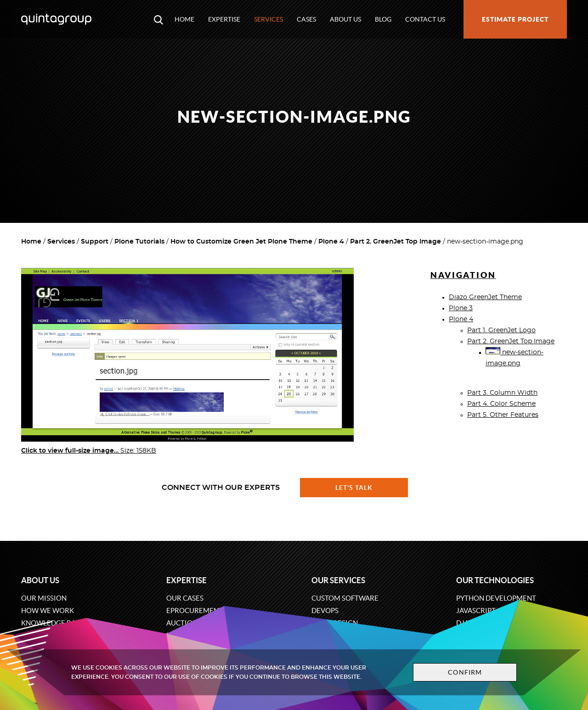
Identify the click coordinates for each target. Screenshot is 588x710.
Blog (383, 19)
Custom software (345, 598)
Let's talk (354, 488)
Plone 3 (461, 308)
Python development (496, 598)
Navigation (463, 275)
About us (345, 19)
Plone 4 (331, 242)
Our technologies (495, 580)
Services (269, 19)
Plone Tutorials (139, 242)
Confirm (465, 672)
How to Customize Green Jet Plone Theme (241, 242)
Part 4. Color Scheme (501, 404)
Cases (306, 19)
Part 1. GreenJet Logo (501, 330)
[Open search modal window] (158, 19)
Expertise (224, 19)
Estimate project (515, 19)
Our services (338, 580)
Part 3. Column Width (502, 393)
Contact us (425, 19)
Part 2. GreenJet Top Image (396, 242)
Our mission (44, 598)
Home (184, 19)
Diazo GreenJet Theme (485, 297)
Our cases (185, 598)
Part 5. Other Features (503, 415)
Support (95, 242)
